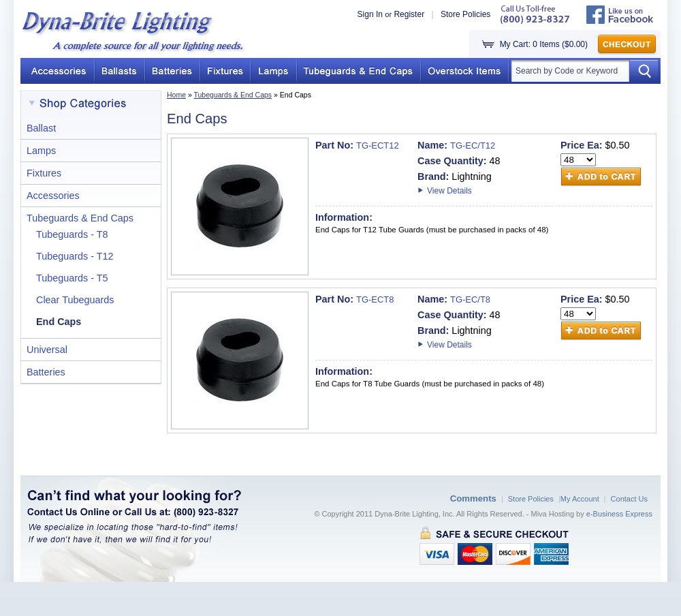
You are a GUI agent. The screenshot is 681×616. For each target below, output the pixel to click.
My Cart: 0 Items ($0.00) (544, 44)
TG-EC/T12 (473, 145)
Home (176, 95)
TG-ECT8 (375, 299)
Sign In (370, 14)
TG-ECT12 (378, 145)
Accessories (53, 196)
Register (409, 14)
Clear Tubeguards (75, 300)
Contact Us (629, 499)
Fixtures (44, 173)
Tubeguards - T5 (72, 278)
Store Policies (465, 14)
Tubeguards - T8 (72, 234)
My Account (580, 499)
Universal (47, 350)
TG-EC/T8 (470, 299)
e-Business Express (619, 514)
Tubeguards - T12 (75, 256)
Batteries (46, 372)
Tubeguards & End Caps (233, 95)
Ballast (41, 128)
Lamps (41, 151)
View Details (449, 191)
